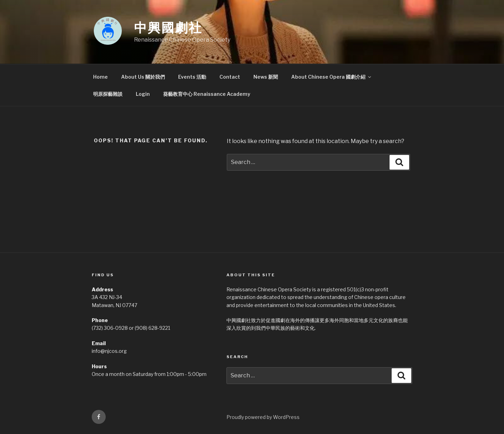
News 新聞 (266, 77)
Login (143, 94)
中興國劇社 (168, 28)
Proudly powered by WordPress (263, 417)
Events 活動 (192, 77)
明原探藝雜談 (108, 94)
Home (100, 77)
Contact (230, 77)
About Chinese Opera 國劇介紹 (332, 77)
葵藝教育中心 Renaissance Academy (207, 94)
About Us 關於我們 (143, 77)
